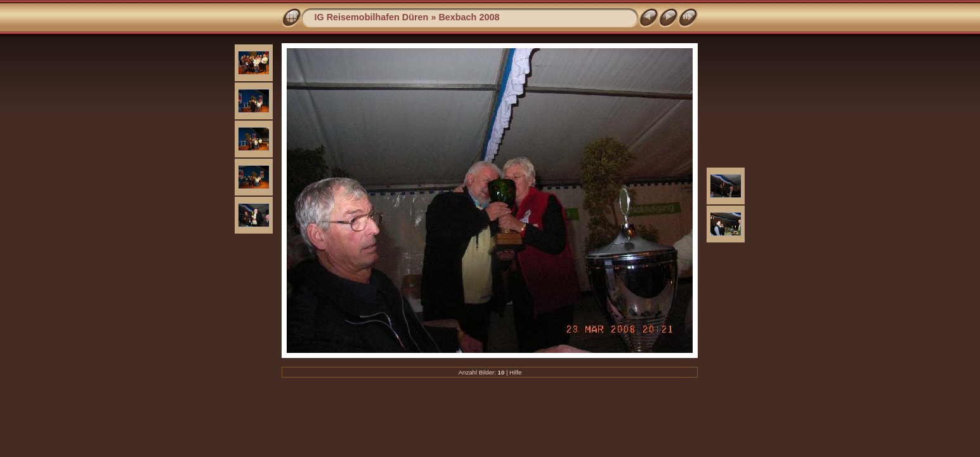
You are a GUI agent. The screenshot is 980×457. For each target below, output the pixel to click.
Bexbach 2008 (469, 17)
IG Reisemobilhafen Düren (371, 17)
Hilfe (515, 372)
